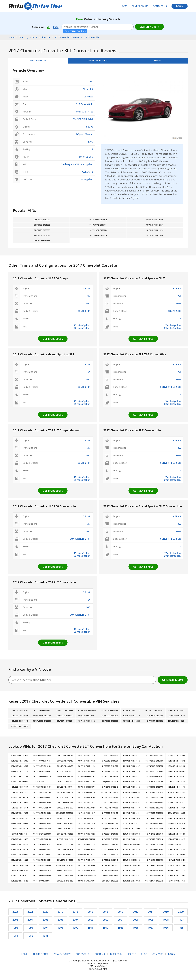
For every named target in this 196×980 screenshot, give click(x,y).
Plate (57, 27)
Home (124, 6)
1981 (45, 938)
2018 (75, 914)
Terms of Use (40, 956)
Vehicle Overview (38, 62)
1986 (166, 930)
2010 (166, 914)
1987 (151, 930)
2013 (121, 914)
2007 (30, 922)
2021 (30, 914)
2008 (15, 922)
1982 (30, 938)
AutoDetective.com (35, 6)
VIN (49, 27)
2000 (136, 922)
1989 (121, 930)
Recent (132, 956)
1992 (75, 930)
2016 (91, 914)
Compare (158, 956)
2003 (91, 922)
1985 (181, 930)
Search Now (148, 27)
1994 (45, 930)
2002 (106, 922)
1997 (181, 922)
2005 (60, 922)
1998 (166, 922)
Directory (116, 956)
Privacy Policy (62, 956)
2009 (181, 914)
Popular (100, 956)
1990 (106, 930)
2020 (45, 914)
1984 (15, 938)
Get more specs (53, 341)
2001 (121, 922)
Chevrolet (88, 91)
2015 (106, 914)
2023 (15, 914)
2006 (45, 922)
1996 (15, 930)
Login (180, 6)
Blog (144, 956)
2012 (136, 914)
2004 (75, 922)
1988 (136, 930)
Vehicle (98, 62)
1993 (60, 930)
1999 (151, 922)
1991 (91, 930)
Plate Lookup (140, 6)
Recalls (158, 62)
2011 (151, 914)
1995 (30, 930)
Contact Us (160, 6)
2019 (60, 914)
